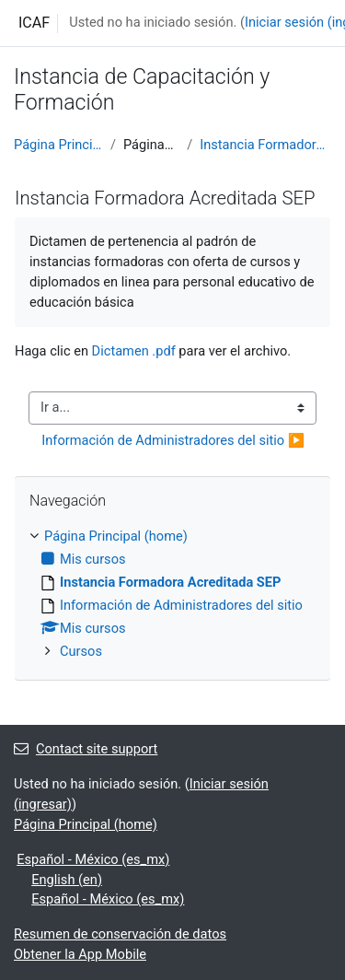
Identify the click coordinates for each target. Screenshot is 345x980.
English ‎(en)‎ (67, 880)
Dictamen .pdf (134, 351)
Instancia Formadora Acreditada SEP (265, 145)
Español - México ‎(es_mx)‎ (93, 859)
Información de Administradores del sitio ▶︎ (173, 440)
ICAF (34, 23)
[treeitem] (172, 595)
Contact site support (86, 749)
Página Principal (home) (58, 145)
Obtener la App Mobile (80, 954)
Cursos (81, 651)
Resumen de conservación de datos (120, 934)
